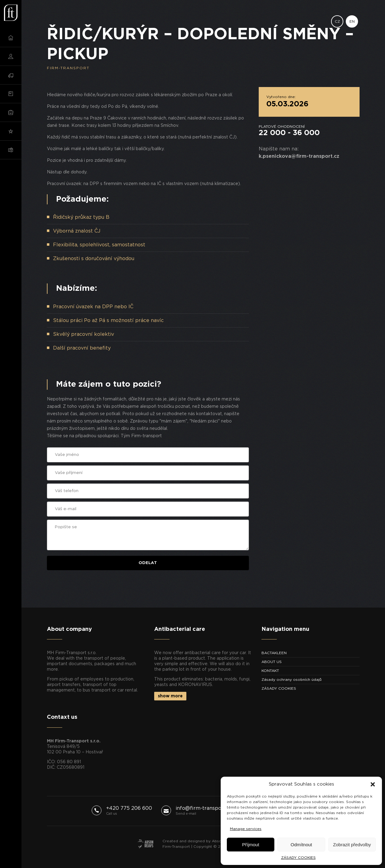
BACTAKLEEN (274, 653)
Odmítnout (301, 845)
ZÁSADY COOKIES (298, 858)
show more (170, 696)
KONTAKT (270, 671)
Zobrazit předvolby (352, 845)
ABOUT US (272, 662)
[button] (373, 784)
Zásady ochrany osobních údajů (292, 680)
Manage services (246, 829)
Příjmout (251, 845)
